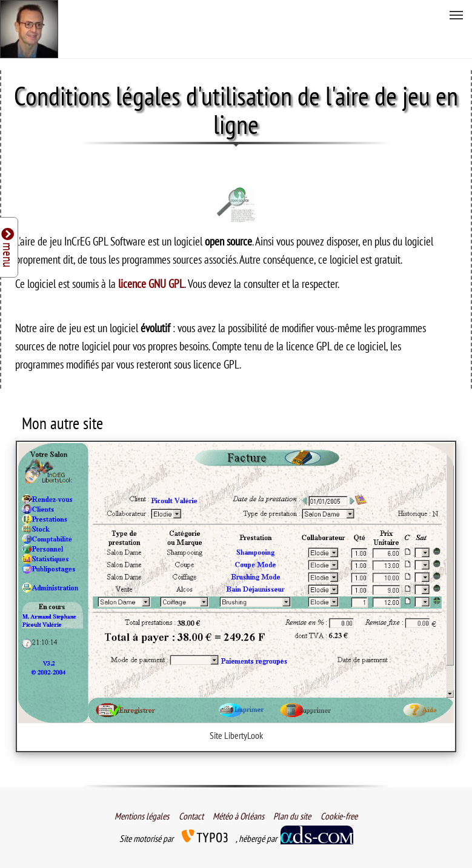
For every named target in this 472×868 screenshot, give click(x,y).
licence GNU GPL (151, 283)
